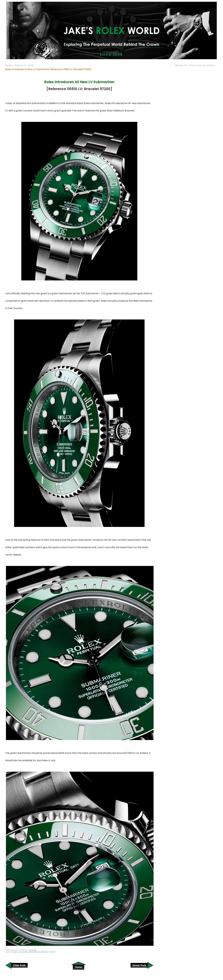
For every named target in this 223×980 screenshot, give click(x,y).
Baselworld (35, 952)
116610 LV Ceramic (20, 952)
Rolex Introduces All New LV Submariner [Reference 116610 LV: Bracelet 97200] (48, 69)
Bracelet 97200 (48, 952)
